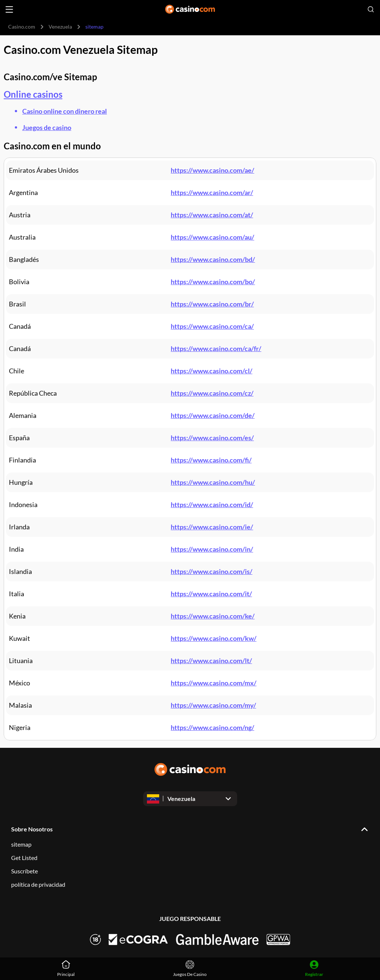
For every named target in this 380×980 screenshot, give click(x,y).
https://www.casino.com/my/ (213, 705)
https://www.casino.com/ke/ (213, 616)
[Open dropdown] (190, 799)
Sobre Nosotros (32, 829)
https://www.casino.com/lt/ (211, 661)
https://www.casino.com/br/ (212, 304)
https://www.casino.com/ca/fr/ (216, 348)
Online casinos (33, 94)
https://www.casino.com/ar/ (212, 192)
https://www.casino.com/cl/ (212, 371)
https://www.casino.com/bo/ (213, 282)
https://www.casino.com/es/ (212, 438)
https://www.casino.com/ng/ (212, 727)
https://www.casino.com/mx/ (214, 683)
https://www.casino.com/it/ (211, 594)
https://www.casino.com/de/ (213, 415)
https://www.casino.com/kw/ (214, 638)
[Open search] (371, 9)
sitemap (21, 844)
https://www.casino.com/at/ (212, 215)
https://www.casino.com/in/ (212, 549)
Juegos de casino (47, 127)
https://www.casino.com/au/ (212, 237)
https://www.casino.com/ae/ (212, 170)
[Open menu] (9, 9)
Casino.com (22, 27)
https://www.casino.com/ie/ (212, 527)
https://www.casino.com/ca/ (212, 326)
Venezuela (60, 27)
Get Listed (24, 858)
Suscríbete (24, 871)
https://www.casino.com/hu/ (213, 482)
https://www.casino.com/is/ (212, 571)
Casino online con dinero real (65, 111)
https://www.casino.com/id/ (212, 504)
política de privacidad (38, 884)
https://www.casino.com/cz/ (212, 393)
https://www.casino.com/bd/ (213, 259)
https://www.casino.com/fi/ (211, 460)
